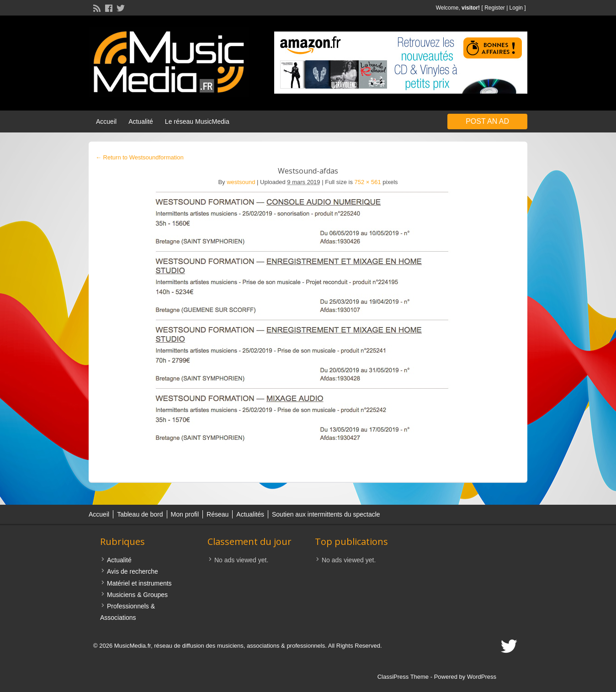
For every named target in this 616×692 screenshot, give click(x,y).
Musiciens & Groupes (137, 595)
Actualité (141, 121)
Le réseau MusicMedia (197, 121)
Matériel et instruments (139, 583)
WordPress (482, 677)
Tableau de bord (140, 514)
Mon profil (185, 514)
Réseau (218, 514)
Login (516, 8)
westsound (241, 182)
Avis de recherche (133, 571)
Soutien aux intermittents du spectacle (326, 514)
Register (495, 8)
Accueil (106, 121)
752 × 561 (368, 182)
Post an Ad (487, 121)
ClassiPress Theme (403, 677)
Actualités (250, 514)
